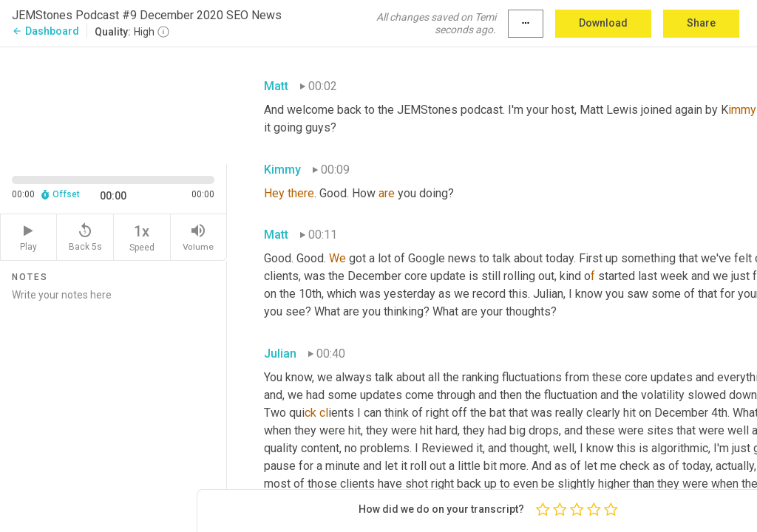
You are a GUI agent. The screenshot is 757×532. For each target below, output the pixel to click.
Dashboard (45, 31)
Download (603, 23)
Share (701, 23)
